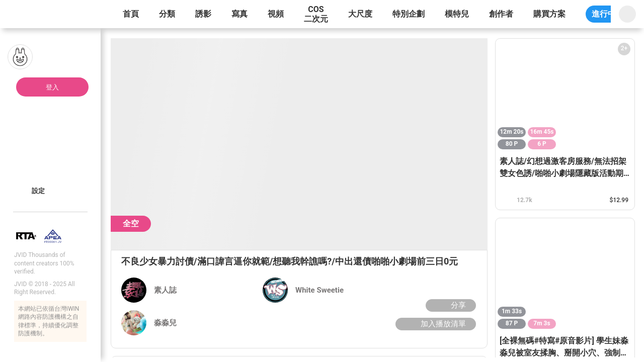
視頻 (276, 14)
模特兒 (457, 14)
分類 (167, 14)
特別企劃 (409, 14)
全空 (131, 223)
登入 (52, 87)
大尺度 (360, 14)
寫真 (239, 14)
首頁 (131, 14)
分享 (450, 305)
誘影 (203, 14)
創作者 (501, 14)
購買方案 (549, 14)
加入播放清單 (434, 324)
